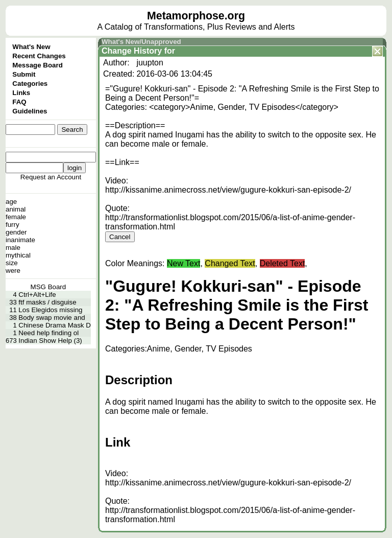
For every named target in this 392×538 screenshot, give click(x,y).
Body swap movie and (52, 318)
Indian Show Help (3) (50, 341)
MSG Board (48, 287)
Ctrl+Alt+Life (37, 295)
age (11, 202)
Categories (30, 84)
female (16, 217)
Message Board (38, 65)
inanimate (20, 240)
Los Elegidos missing (50, 310)
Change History (132, 51)
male (13, 248)
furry (13, 225)
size (12, 263)
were (13, 271)
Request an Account (51, 177)
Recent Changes (39, 56)
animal (16, 209)
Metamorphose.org (196, 16)
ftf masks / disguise (47, 302)
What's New (31, 47)
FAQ (19, 102)
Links (21, 93)
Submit (24, 74)
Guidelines (30, 111)
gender (16, 232)
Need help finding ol (48, 333)
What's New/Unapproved (141, 42)
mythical (18, 255)
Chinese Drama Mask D (54, 325)
